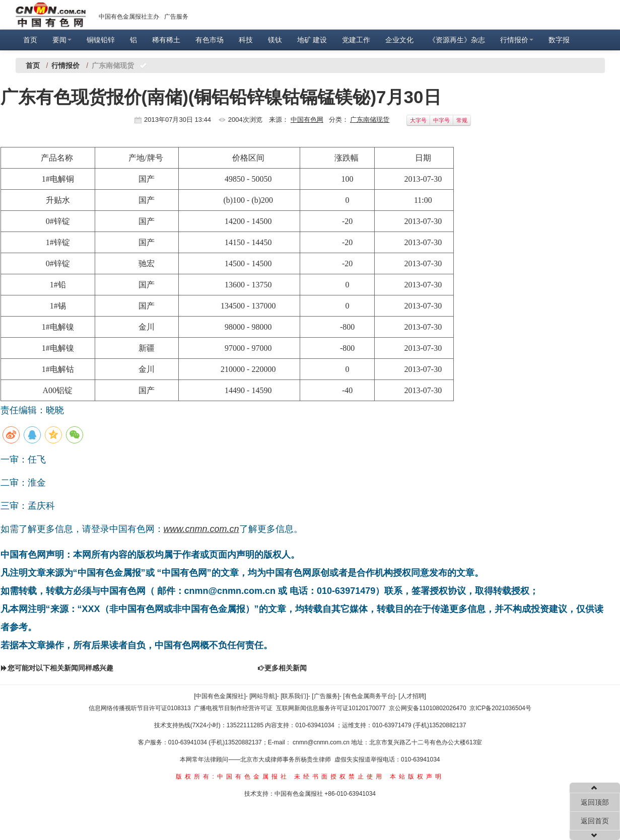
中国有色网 (307, 120)
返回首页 (595, 821)
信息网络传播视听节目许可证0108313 (140, 708)
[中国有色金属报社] (220, 696)
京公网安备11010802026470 (427, 708)
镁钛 (275, 40)
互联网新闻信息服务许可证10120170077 (331, 708)
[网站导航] (263, 696)
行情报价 (517, 40)
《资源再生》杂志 (457, 40)
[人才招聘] (412, 696)
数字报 (559, 40)
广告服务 (176, 17)
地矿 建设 (312, 40)
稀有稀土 (166, 40)
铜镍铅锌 (101, 40)
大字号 (418, 120)
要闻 (62, 40)
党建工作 (356, 40)
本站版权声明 (417, 777)
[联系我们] (294, 696)
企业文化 (399, 40)
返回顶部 (595, 802)
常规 (462, 120)
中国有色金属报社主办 (129, 17)
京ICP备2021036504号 (500, 708)
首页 (30, 40)
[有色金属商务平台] (369, 696)
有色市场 (210, 40)
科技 (246, 40)
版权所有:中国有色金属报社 (232, 777)
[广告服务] (326, 696)
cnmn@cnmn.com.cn (322, 742)
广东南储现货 (370, 120)
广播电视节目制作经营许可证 (233, 708)
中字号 (441, 120)
